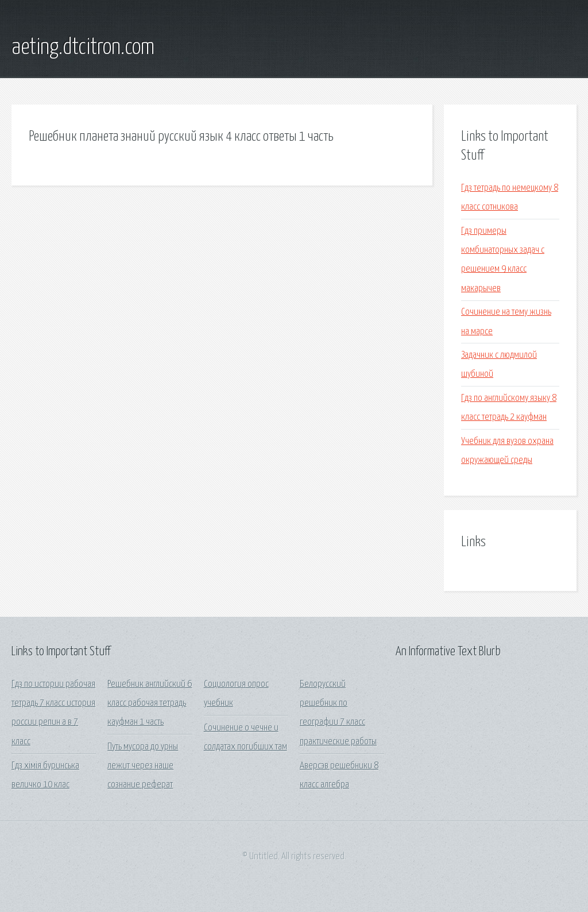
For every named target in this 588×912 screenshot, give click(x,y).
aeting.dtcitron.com (83, 48)
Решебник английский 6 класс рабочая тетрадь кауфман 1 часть (150, 704)
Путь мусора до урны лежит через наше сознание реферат (143, 766)
